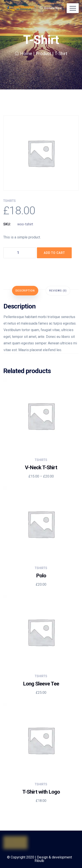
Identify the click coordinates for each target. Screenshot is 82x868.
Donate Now (51, 8)
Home (23, 54)
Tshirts (10, 201)
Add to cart (54, 253)
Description (25, 291)
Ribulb (39, 861)
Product (43, 54)
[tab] (25, 291)
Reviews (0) (58, 291)
